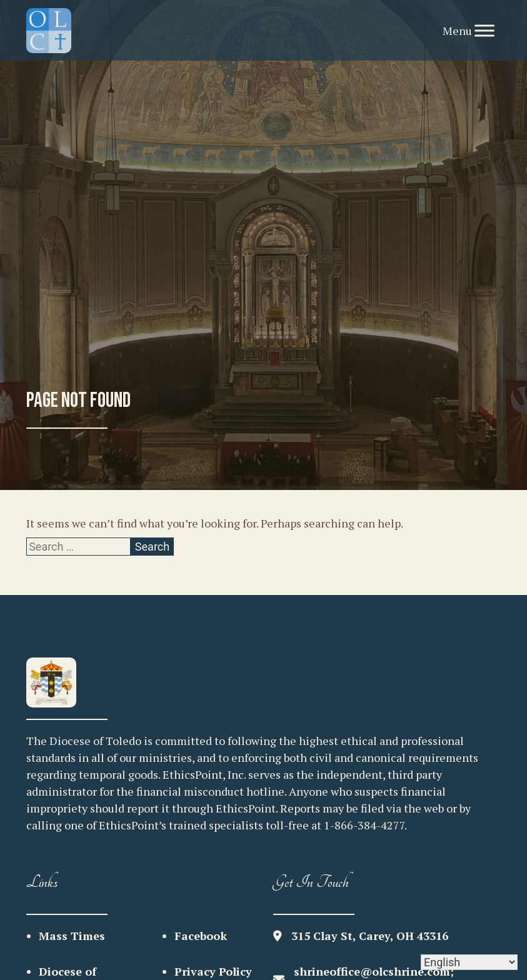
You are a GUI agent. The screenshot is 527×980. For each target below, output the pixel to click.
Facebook (201, 936)
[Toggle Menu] (484, 30)
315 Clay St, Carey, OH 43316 (370, 936)
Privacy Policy (213, 971)
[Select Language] (469, 962)
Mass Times (72, 936)
